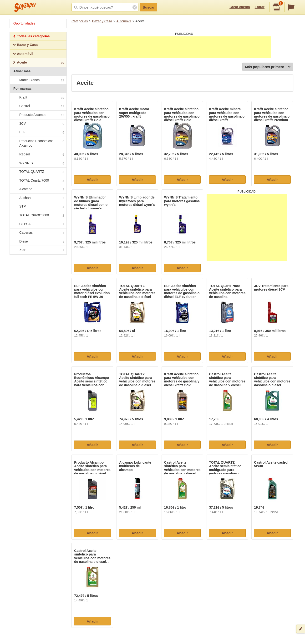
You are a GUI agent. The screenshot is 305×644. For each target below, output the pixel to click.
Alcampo (38, 189)
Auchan (38, 198)
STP (38, 207)
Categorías (80, 21)
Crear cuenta (240, 7)
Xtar (38, 250)
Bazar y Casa (102, 21)
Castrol (38, 106)
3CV (38, 124)
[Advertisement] (184, 47)
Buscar (149, 7)
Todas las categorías (31, 37)
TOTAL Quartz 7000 (38, 181)
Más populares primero (268, 67)
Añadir (92, 180)
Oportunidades (24, 23)
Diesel (38, 242)
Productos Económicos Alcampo (38, 143)
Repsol (38, 154)
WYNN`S (38, 163)
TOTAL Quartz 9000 (38, 215)
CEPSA (38, 224)
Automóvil (124, 21)
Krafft (38, 98)
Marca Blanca (38, 80)
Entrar (260, 7)
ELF (38, 132)
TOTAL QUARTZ (38, 172)
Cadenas (38, 233)
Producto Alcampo (38, 115)
